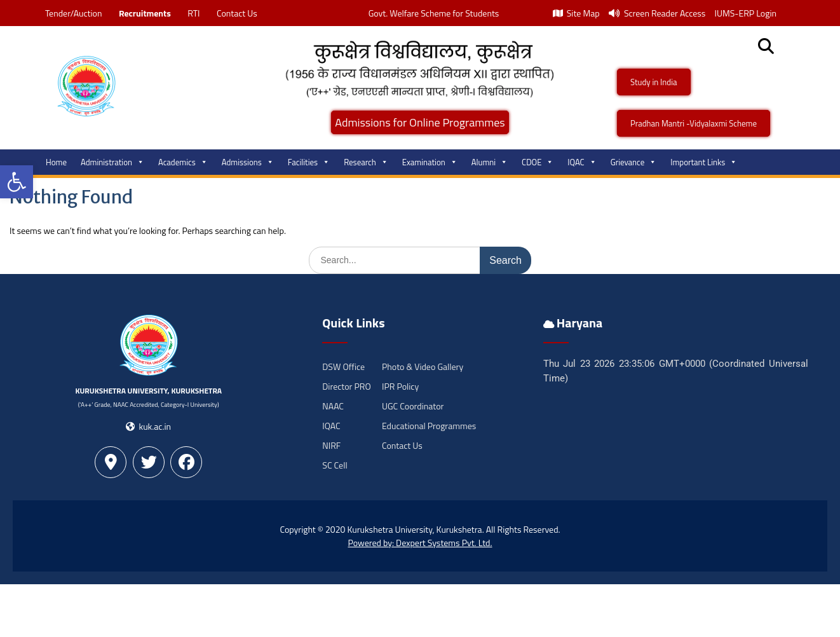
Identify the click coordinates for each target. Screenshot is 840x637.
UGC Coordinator (413, 406)
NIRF (331, 445)
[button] (17, 182)
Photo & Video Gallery (423, 366)
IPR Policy (400, 386)
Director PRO (346, 386)
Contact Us (237, 13)
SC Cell (335, 465)
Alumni (490, 162)
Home (56, 162)
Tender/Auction (73, 13)
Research (366, 162)
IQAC (582, 162)
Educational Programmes (429, 426)
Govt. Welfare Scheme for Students (434, 13)
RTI (193, 13)
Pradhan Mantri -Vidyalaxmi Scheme (694, 123)
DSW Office (343, 366)
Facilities (309, 162)
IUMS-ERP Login (745, 13)
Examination (430, 162)
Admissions (248, 162)
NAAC (333, 406)
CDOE (538, 162)
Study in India (654, 82)
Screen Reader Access (657, 13)
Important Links (704, 162)
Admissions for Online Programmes (420, 122)
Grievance (634, 162)
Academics (183, 162)
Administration (112, 162)
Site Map (576, 13)
